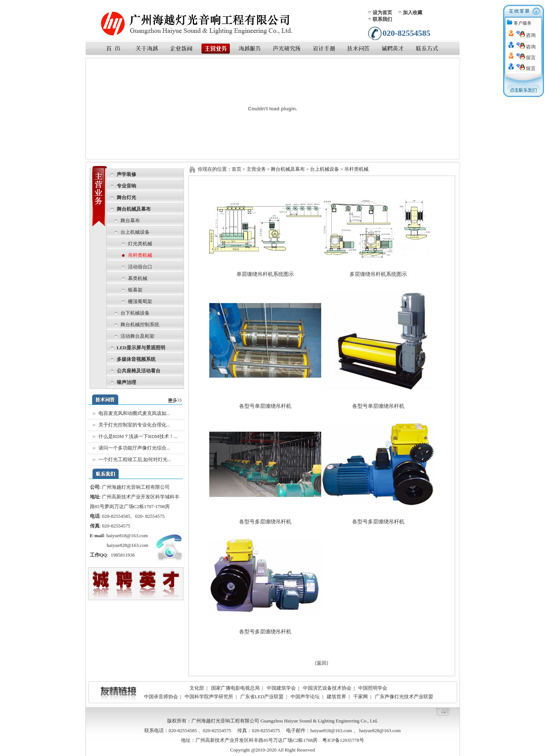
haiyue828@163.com (127, 545)
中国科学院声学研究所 (209, 697)
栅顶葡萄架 (140, 301)
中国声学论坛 (305, 697)
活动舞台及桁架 (137, 336)
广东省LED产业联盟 (262, 697)
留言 (526, 58)
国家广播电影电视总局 (235, 688)
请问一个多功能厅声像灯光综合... (134, 448)
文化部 (197, 688)
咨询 (526, 35)
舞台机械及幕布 (288, 169)
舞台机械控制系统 (140, 325)
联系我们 (382, 19)
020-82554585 (116, 516)
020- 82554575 (150, 516)
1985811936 (123, 555)
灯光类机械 (140, 244)
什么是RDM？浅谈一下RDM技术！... (138, 436)
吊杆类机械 (140, 255)
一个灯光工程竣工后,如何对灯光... (135, 459)
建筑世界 (336, 697)
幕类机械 (138, 278)
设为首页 (382, 12)
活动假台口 (140, 267)
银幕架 (135, 290)
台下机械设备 (135, 313)
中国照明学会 (373, 688)
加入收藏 (413, 12)
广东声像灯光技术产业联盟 (404, 697)
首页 (237, 169)
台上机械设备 (135, 232)
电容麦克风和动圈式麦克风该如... (134, 413)
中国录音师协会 (161, 697)
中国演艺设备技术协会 (327, 688)
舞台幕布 (130, 220)
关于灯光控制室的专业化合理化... (134, 425)
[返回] (322, 663)
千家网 (361, 697)
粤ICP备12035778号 (343, 740)
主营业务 (256, 169)
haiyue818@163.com (128, 535)
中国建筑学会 (281, 688)
